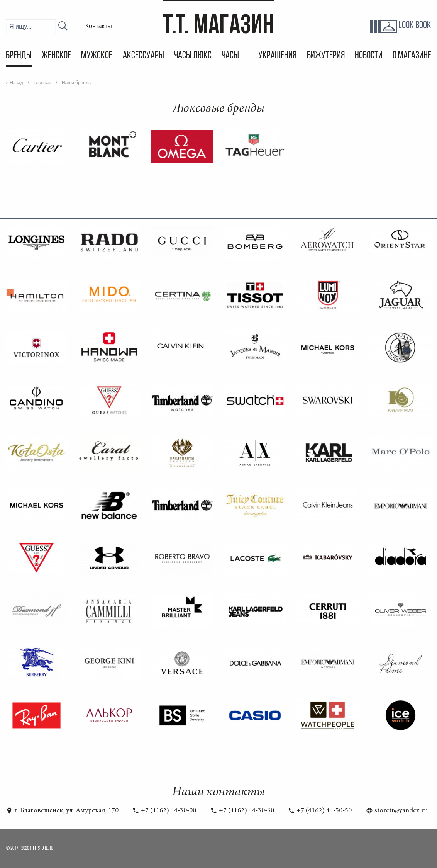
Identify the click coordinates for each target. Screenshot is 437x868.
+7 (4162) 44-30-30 (242, 811)
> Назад (14, 83)
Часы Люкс (193, 56)
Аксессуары (143, 56)
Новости (369, 56)
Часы (231, 56)
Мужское (97, 56)
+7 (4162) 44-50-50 (320, 811)
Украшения (277, 56)
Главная (42, 83)
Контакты (99, 26)
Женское (56, 56)
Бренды (19, 56)
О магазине (412, 56)
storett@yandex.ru (397, 811)
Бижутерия (326, 56)
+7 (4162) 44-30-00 (164, 811)
